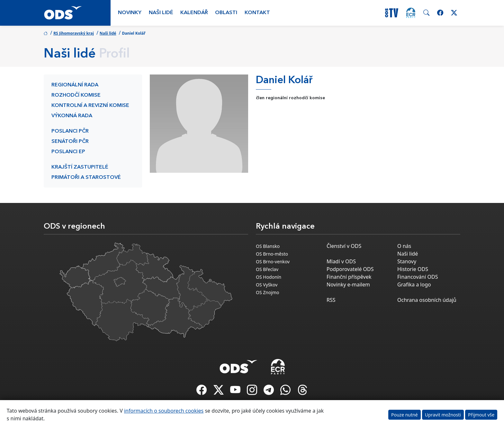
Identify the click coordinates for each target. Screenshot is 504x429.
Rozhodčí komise (76, 95)
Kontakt (257, 13)
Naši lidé (161, 13)
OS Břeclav (267, 269)
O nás (404, 246)
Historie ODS (413, 269)
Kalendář (194, 13)
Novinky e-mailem (348, 285)
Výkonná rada (72, 116)
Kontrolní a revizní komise (90, 106)
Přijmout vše (481, 415)
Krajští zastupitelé (80, 167)
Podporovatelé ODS (350, 269)
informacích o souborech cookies (164, 411)
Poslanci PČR (70, 131)
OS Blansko (268, 246)
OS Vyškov (267, 285)
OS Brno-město (272, 254)
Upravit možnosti (443, 415)
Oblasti (226, 13)
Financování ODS (418, 277)
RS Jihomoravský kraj (74, 33)
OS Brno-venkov (273, 262)
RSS (331, 300)
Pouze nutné (405, 415)
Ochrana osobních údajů (427, 300)
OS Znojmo (268, 292)
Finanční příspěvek (349, 277)
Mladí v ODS (341, 261)
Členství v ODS (344, 246)
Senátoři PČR (70, 142)
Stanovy (407, 261)
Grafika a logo (414, 285)
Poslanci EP (68, 152)
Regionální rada (75, 85)
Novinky (130, 13)
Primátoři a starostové (86, 178)
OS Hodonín (269, 277)
